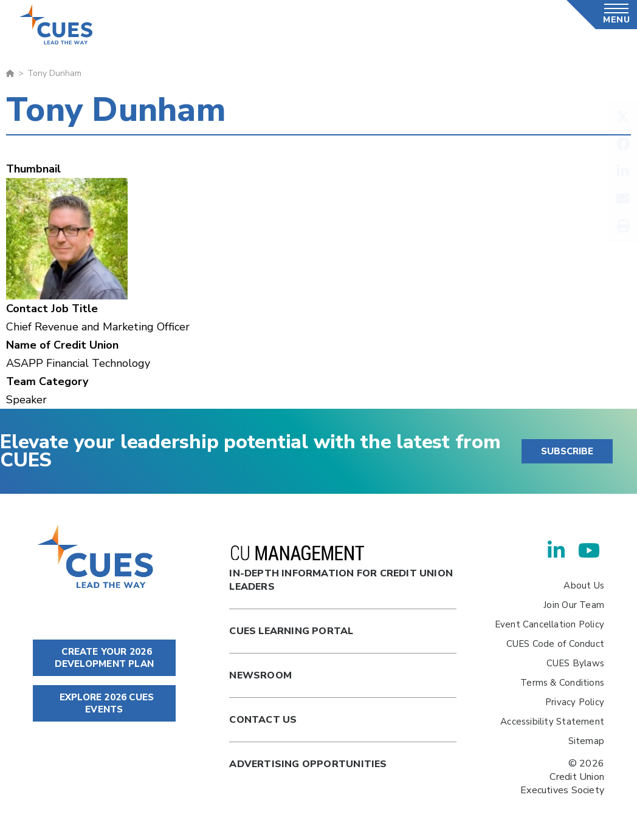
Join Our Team (574, 605)
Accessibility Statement (552, 722)
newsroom (260, 675)
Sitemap (586, 741)
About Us (584, 586)
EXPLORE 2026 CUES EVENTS (104, 703)
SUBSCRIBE (567, 451)
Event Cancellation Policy (549, 624)
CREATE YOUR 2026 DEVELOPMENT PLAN (104, 658)
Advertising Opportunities (308, 764)
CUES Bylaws (575, 663)
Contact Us (263, 720)
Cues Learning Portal (291, 631)
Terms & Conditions (562, 683)
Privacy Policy (575, 702)
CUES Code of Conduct (555, 644)
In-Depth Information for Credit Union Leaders (341, 569)
